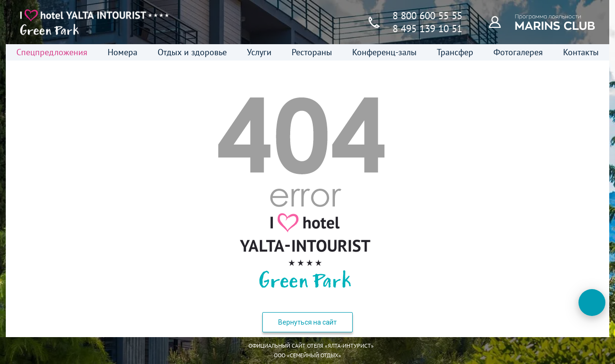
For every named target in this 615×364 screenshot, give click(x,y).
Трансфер (455, 52)
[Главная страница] (95, 22)
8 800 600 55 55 (427, 16)
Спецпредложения (52, 52)
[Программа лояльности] (500, 22)
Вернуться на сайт (307, 322)
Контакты (581, 52)
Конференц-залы (384, 52)
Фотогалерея (518, 52)
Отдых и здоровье (192, 52)
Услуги (259, 52)
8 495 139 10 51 (427, 29)
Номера (123, 52)
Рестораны (312, 52)
